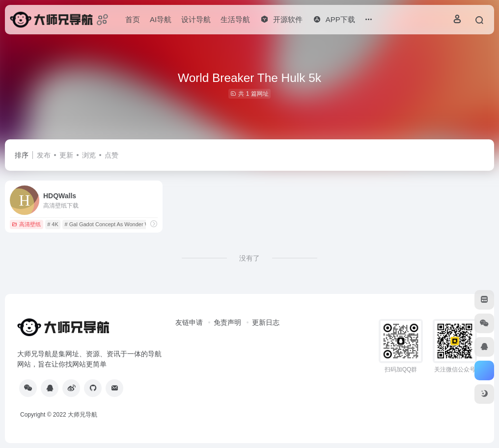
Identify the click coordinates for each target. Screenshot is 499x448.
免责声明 (227, 322)
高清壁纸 (26, 224)
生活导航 (235, 19)
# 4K (53, 224)
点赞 (111, 155)
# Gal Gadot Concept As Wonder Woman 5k (118, 224)
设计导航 (196, 19)
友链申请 (189, 322)
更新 (66, 155)
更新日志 (266, 322)
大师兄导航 (83, 415)
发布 (44, 155)
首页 (133, 19)
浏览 (89, 155)
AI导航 (161, 19)
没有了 (249, 258)
